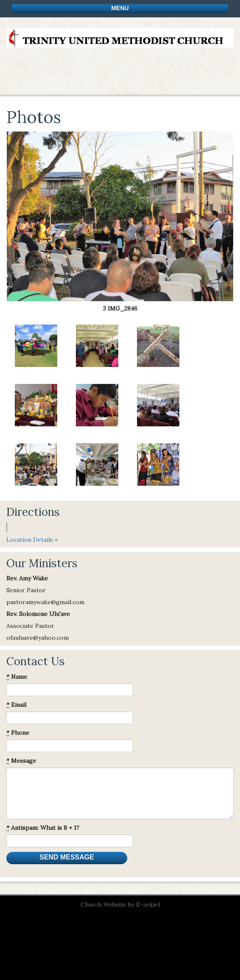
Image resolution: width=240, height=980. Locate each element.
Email (16, 705)
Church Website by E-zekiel (120, 904)
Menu (120, 8)
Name (17, 677)
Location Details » (32, 540)
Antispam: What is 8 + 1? (43, 828)
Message (21, 761)
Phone (18, 733)
